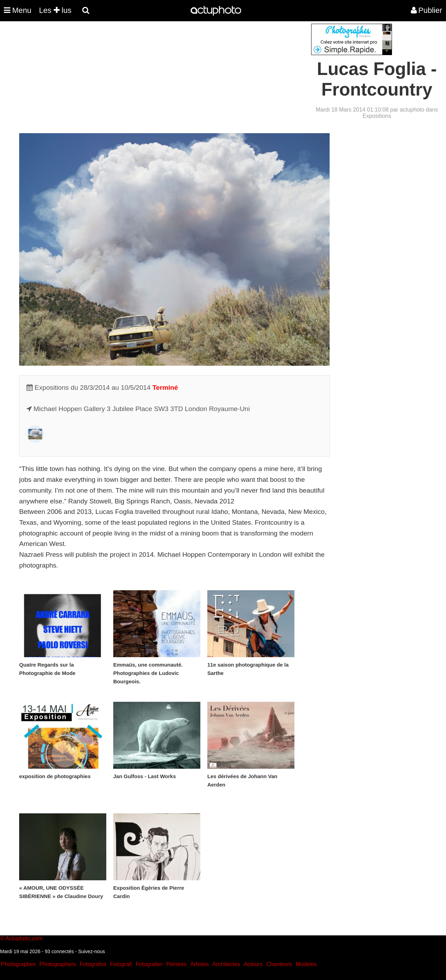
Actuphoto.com (24, 938)
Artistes (199, 964)
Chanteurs (279, 964)
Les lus (55, 10)
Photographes (18, 964)
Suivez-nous (91, 951)
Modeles (306, 964)
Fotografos (93, 964)
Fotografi (121, 964)
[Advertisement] (181, 73)
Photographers (58, 964)
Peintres (176, 964)
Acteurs (253, 964)
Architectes (226, 964)
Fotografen (149, 964)
